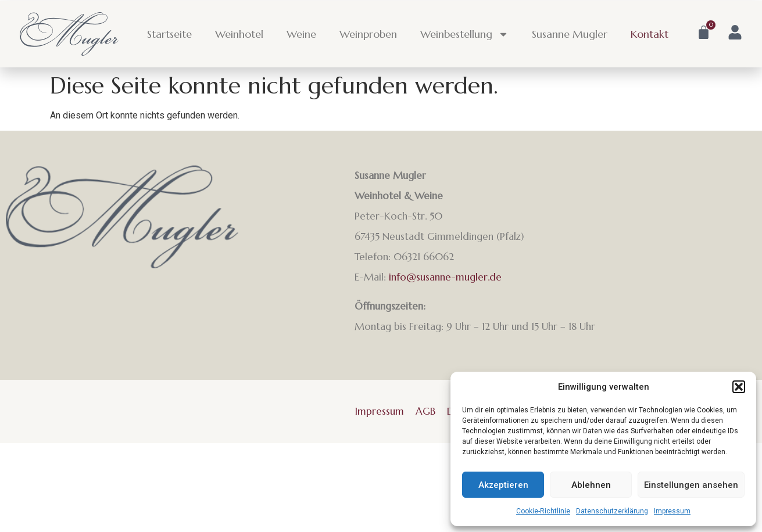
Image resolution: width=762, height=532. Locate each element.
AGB (425, 411)
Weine (301, 34)
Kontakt (650, 34)
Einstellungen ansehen (691, 485)
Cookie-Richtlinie (543, 511)
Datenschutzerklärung (612, 511)
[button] (739, 387)
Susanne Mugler (570, 34)
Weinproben (368, 34)
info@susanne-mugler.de (445, 277)
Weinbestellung (464, 34)
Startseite (169, 34)
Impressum (672, 511)
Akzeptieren (503, 485)
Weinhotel (239, 34)
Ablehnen (591, 485)
